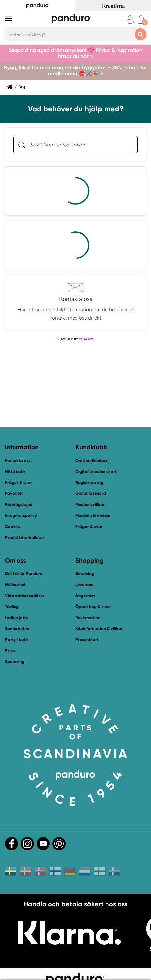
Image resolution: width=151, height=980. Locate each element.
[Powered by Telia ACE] (75, 339)
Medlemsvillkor (90, 504)
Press (10, 651)
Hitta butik (15, 472)
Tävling (12, 607)
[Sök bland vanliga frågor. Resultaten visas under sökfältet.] (81, 145)
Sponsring (15, 662)
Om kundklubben (92, 460)
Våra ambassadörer (25, 596)
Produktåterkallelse (24, 537)
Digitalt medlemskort (96, 472)
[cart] (141, 20)
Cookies (13, 527)
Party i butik (17, 639)
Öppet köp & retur (93, 607)
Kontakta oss (18, 460)
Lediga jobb (16, 618)
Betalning (85, 574)
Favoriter (14, 493)
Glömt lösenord (91, 493)
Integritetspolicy (21, 515)
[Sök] (22, 145)
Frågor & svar (18, 482)
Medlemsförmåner (93, 515)
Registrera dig (89, 482)
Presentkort (87, 639)
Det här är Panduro (24, 574)
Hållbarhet (15, 584)
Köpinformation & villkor (99, 629)
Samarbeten (17, 629)
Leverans (84, 584)
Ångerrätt (85, 596)
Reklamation (88, 618)
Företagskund (19, 504)
